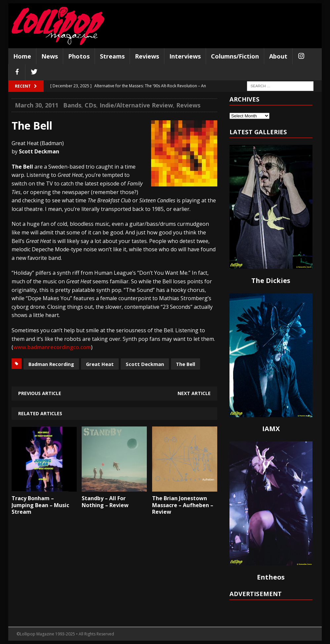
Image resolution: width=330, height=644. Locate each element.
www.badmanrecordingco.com (52, 347)
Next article (194, 393)
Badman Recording (51, 364)
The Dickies (271, 281)
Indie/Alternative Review (136, 105)
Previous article (40, 393)
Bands (72, 105)
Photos (79, 56)
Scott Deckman (145, 364)
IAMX (271, 429)
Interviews (185, 56)
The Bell (186, 364)
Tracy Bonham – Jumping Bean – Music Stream (40, 505)
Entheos (271, 577)
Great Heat (100, 364)
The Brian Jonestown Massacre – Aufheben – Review (183, 505)
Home (22, 56)
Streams (112, 56)
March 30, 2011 (37, 105)
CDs (90, 105)
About (278, 56)
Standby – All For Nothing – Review (105, 502)
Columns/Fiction (235, 56)
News (50, 56)
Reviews (147, 56)
